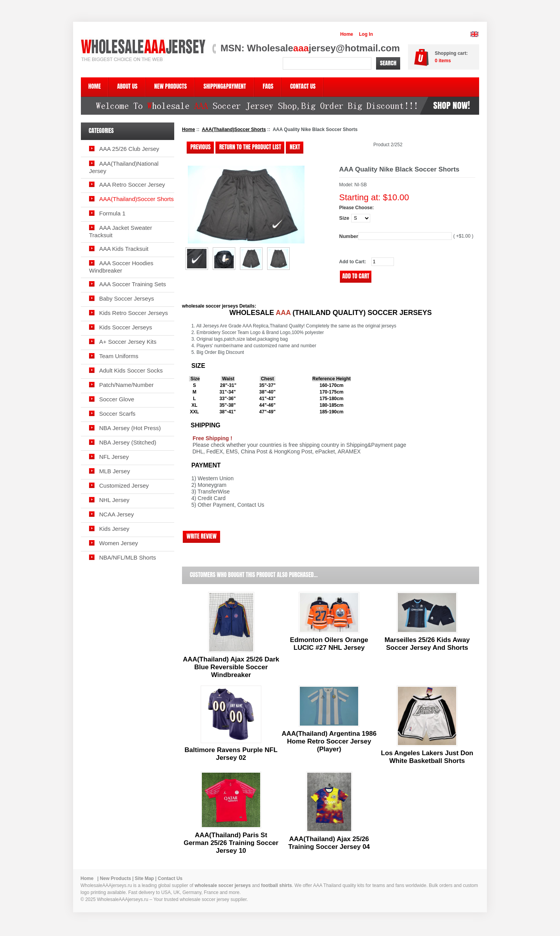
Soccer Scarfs (117, 414)
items (443, 61)
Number (349, 236)
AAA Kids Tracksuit (124, 249)
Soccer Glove (117, 399)
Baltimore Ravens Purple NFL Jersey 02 (231, 754)
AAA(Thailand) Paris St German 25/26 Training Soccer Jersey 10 (231, 843)
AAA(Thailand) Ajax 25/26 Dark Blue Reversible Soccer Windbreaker (231, 667)
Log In (366, 34)
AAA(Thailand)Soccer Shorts (234, 129)
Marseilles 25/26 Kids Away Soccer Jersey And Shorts (427, 644)
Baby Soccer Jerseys (127, 298)
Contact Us (170, 878)
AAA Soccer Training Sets (133, 284)
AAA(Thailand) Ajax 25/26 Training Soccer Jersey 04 (329, 843)
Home (347, 34)
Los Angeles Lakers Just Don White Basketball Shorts (427, 757)
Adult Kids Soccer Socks (131, 370)
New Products (115, 878)
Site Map (144, 878)
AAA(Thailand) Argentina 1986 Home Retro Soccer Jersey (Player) (329, 741)
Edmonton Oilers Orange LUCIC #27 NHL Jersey (329, 644)
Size (344, 218)
